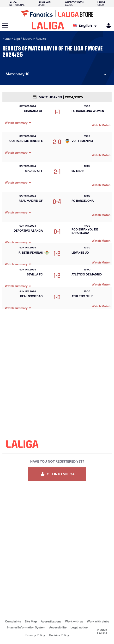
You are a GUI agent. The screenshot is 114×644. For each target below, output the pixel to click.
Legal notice (79, 627)
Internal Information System (26, 627)
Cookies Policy (59, 635)
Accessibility (58, 627)
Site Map (31, 621)
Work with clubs (98, 621)
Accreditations (51, 621)
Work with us (74, 621)
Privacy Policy (35, 635)
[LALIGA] (48, 26)
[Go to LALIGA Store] (57, 14)
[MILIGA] (107, 25)
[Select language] (86, 26)
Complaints (13, 621)
